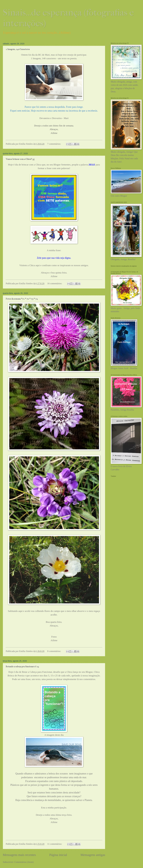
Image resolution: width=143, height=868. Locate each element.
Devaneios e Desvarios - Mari (54, 118)
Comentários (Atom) (24, 862)
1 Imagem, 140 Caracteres (18, 49)
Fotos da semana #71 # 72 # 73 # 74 (22, 299)
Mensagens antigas (93, 855)
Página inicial (58, 855)
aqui (38, 265)
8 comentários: (54, 651)
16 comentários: (55, 283)
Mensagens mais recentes (19, 855)
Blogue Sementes (62, 165)
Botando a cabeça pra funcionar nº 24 (22, 667)
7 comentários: (54, 144)
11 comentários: (55, 844)
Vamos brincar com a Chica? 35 (20, 159)
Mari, (48, 55)
